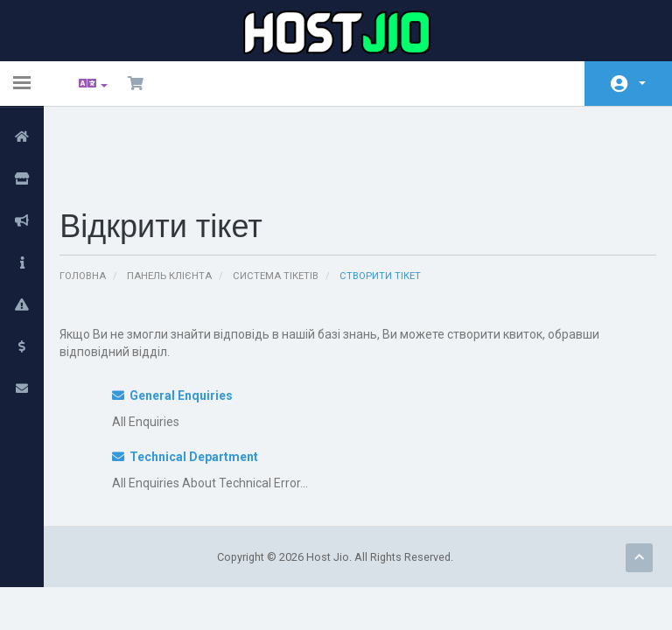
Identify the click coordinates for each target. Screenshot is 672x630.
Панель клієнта (180, 205)
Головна (93, 205)
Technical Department (193, 386)
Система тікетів (286, 205)
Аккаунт (642, 83)
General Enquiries (180, 325)
